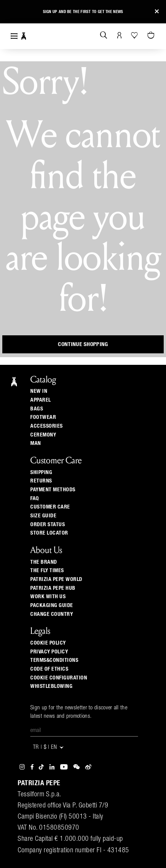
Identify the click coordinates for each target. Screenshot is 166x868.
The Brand (44, 562)
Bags (37, 409)
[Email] (84, 731)
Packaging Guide (52, 605)
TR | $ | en (49, 747)
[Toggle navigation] (14, 36)
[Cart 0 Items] (152, 36)
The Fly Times (47, 571)
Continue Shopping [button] (83, 344)
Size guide (43, 516)
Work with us (48, 597)
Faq (35, 499)
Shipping (41, 473)
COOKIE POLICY (48, 643)
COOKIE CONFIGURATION (59, 678)
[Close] (157, 12)
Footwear (43, 417)
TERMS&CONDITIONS (54, 660)
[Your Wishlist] (135, 35)
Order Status (48, 525)
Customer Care (50, 507)
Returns (41, 481)
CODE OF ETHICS (49, 669)
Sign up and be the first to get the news (83, 12)
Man (36, 443)
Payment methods (53, 490)
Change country (52, 614)
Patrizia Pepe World (56, 579)
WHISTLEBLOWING (51, 686)
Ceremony (43, 435)
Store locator (49, 533)
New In (39, 391)
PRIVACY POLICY (49, 652)
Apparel (41, 400)
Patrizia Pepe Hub (53, 588)
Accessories (47, 426)
